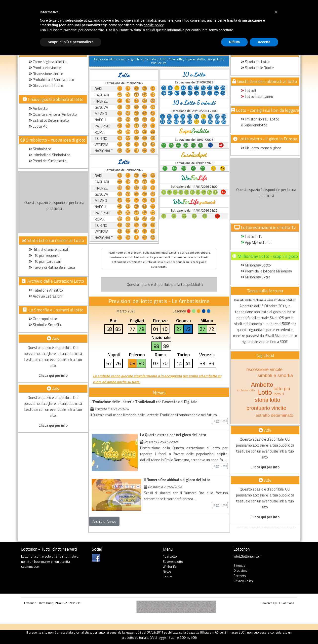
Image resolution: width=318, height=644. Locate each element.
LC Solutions (286, 603)
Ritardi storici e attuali (49, 249)
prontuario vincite (266, 408)
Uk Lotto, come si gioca (261, 148)
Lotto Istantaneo (257, 96)
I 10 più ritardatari (45, 261)
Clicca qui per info (53, 375)
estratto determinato (274, 415)
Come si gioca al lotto (48, 62)
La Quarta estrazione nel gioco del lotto (173, 435)
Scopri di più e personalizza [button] (71, 42)
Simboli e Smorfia (45, 325)
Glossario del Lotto (46, 86)
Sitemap (239, 566)
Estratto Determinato (49, 120)
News (167, 572)
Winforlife (170, 567)
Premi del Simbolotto (48, 161)
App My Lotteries (257, 243)
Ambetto (38, 108)
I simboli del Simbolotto (50, 155)
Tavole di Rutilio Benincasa (52, 267)
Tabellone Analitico (46, 290)
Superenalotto (173, 562)
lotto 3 (279, 394)
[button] (276, 12)
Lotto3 (249, 91)
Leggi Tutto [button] (220, 421)
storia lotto (268, 400)
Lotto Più (38, 126)
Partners (240, 576)
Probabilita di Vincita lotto (51, 80)
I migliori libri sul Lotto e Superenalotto (260, 122)
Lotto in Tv (252, 237)
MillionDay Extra (256, 277)
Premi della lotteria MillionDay (266, 271)
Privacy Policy (243, 581)
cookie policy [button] (154, 25)
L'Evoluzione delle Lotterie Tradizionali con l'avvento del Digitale (144, 402)
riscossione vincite (264, 370)
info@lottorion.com (248, 556)
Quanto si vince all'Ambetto (53, 114)
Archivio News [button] (104, 521)
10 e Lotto (170, 556)
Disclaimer (241, 570)
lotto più (282, 389)
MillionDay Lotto (256, 265)
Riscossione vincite (46, 74)
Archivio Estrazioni (45, 296)
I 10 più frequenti (44, 255)
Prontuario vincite (45, 68)
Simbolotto (40, 149)
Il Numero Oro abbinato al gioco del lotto (177, 480)
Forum (167, 577)
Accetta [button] (264, 42)
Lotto (265, 392)
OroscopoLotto (43, 319)
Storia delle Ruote (257, 68)
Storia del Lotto (256, 62)
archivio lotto (246, 390)
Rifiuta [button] (235, 42)
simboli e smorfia (275, 375)
